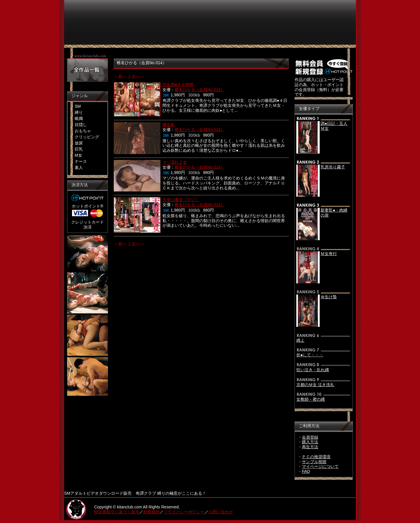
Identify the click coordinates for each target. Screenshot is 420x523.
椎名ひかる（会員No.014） (200, 90)
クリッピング (87, 137)
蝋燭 (79, 118)
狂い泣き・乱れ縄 (313, 370)
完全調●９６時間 (178, 85)
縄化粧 (169, 125)
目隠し (81, 125)
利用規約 (151, 512)
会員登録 (310, 437)
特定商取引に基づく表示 (117, 512)
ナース (81, 161)
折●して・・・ (310, 355)
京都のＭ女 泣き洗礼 (315, 385)
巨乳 (79, 149)
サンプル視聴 (314, 462)
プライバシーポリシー (184, 512)
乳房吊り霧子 (333, 167)
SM (78, 106)
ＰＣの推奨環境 (316, 457)
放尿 (79, 143)
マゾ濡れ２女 (175, 162)
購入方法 (310, 442)
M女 (78, 155)
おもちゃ (83, 131)
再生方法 (310, 447)
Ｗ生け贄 (329, 297)
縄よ (300, 340)
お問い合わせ (221, 512)
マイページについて (320, 466)
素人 (79, 168)
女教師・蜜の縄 (311, 399)
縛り (79, 112)
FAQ (306, 471)
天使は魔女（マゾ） (181, 200)
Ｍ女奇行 (329, 254)
